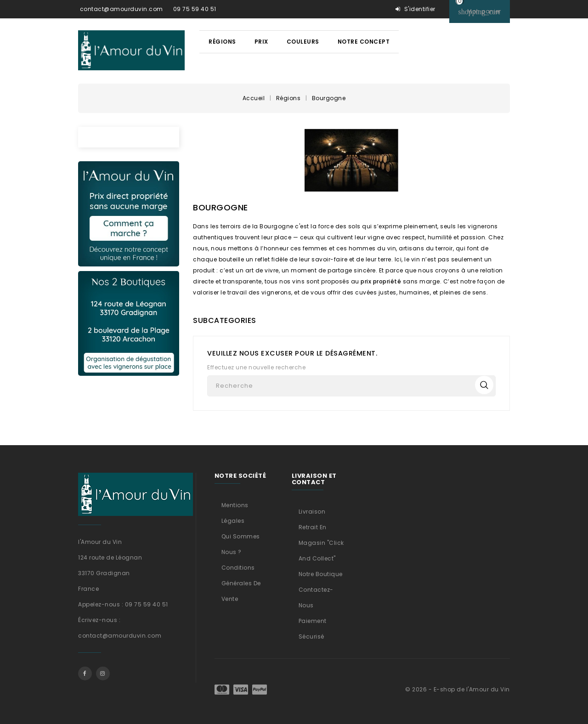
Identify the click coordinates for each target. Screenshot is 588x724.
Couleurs (303, 42)
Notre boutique (321, 574)
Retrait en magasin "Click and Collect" (321, 543)
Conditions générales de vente (241, 583)
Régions (222, 42)
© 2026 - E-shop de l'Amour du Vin (458, 689)
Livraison (312, 512)
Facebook (85, 673)
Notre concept (364, 42)
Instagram (103, 673)
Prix (261, 42)
